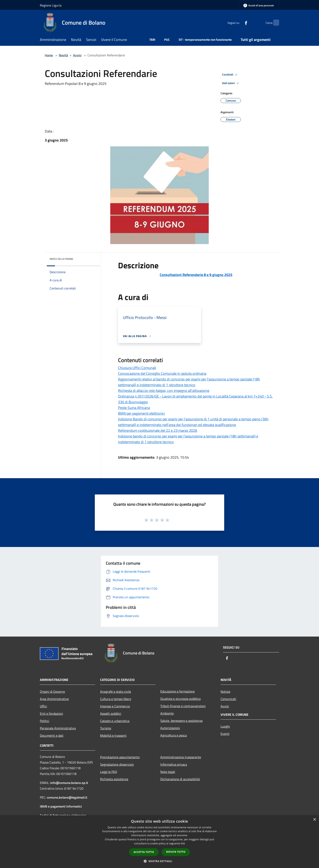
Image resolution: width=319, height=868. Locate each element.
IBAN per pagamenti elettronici (141, 413)
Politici (45, 721)
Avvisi (77, 55)
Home (49, 55)
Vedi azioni (231, 83)
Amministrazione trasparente (181, 757)
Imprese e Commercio (115, 706)
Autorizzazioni (170, 728)
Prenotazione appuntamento (120, 757)
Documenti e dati (52, 735)
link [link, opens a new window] (183, 843)
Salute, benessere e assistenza (181, 721)
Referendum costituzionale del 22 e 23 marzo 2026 (158, 430)
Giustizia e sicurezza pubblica (180, 699)
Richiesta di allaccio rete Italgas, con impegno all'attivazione (164, 391)
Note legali (168, 772)
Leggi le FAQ (109, 772)
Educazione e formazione (178, 691)
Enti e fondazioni (51, 713)
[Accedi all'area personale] (259, 5)
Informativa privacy (174, 764)
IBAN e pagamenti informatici (61, 806)
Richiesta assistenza (114, 779)
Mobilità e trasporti (113, 735)
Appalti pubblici (111, 713)
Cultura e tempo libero (116, 699)
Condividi (230, 75)
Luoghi (225, 726)
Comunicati (228, 699)
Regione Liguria (51, 5)
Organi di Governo (52, 692)
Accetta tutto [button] (144, 852)
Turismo (106, 728)
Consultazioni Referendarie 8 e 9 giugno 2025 (196, 275)
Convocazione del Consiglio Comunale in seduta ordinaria (162, 373)
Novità (63, 55)
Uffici (43, 706)
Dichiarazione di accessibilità (180, 779)
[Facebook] (238, 22)
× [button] (314, 820)
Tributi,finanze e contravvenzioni (183, 706)
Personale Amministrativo (58, 728)
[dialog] (159, 842)
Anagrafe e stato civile (116, 692)
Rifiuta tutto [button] (176, 852)
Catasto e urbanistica (115, 721)
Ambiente (167, 713)
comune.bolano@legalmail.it (67, 797)
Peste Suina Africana (134, 408)
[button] (159, 861)
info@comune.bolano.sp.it (69, 783)
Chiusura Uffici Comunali (137, 368)
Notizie (225, 692)
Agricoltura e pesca (174, 735)
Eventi (225, 734)
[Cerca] (274, 23)
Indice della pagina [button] (61, 259)
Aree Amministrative (54, 699)
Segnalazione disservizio (117, 764)
